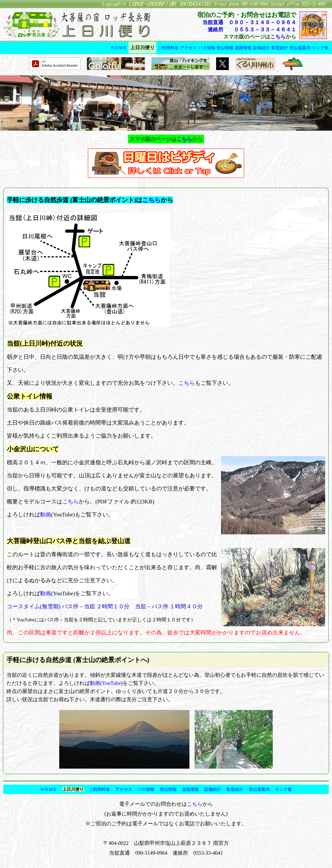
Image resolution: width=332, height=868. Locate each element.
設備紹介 (261, 48)
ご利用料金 (168, 48)
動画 (46, 515)
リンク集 (320, 48)
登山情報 (225, 48)
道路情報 (243, 48)
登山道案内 (300, 48)
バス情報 (207, 48)
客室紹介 (280, 48)
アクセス (188, 48)
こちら (278, 37)
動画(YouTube (105, 683)
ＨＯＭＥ (119, 48)
